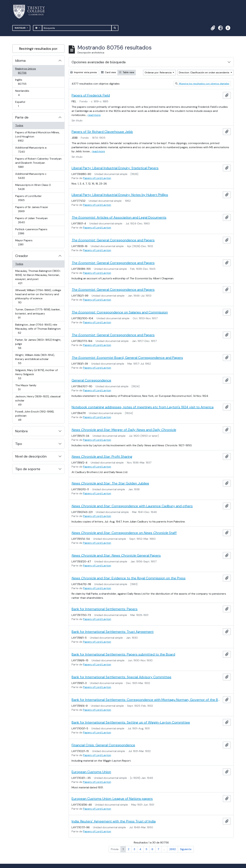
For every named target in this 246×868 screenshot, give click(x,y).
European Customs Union (91, 772)
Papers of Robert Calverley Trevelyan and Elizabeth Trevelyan (38, 163)
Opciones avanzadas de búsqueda (99, 62)
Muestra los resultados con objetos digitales (202, 84)
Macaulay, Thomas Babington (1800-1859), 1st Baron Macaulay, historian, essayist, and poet (38, 277)
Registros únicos (27, 71)
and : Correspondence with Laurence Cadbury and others (132, 506)
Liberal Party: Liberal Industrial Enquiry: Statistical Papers (115, 168)
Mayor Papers (25, 242)
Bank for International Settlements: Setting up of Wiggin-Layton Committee (131, 722)
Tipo (19, 444)
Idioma (20, 61)
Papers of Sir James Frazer (32, 209)
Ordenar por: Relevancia (158, 72)
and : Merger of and (124, 430)
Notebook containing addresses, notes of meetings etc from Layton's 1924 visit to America (143, 407)
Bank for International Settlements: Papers (105, 609)
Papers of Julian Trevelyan (31, 220)
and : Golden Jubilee (110, 483)
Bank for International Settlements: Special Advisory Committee (121, 677)
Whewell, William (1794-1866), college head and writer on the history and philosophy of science (38, 296)
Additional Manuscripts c (31, 176)
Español (23, 104)
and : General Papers (116, 555)
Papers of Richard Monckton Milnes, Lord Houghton (37, 137)
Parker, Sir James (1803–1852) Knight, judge (38, 344)
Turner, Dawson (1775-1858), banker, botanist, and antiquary (38, 314)
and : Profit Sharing (102, 457)
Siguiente (186, 849)
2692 (173, 849)
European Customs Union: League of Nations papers (112, 799)
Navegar (20, 28)
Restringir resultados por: (39, 49)
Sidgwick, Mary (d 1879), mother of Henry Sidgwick (36, 374)
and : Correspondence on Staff (124, 533)
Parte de (22, 117)
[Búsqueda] (77, 28)
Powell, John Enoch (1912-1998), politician (35, 416)
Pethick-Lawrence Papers (31, 231)
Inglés (27, 82)
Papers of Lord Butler (28, 198)
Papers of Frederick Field (91, 95)
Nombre (22, 431)
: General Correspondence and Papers (113, 240)
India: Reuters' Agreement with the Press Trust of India (114, 821)
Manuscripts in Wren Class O (33, 187)
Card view (109, 72)
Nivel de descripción (31, 456)
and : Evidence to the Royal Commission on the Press (129, 578)
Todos (19, 125)
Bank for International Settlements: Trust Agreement (113, 632)
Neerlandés (24, 93)
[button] (213, 28)
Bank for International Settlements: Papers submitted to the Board (123, 654)
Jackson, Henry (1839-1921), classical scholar (38, 400)
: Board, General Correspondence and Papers (127, 358)
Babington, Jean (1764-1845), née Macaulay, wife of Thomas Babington (38, 329)
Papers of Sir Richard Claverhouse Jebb (102, 132)
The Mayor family (26, 387)
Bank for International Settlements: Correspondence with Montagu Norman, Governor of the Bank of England (146, 700)
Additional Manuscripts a (31, 150)
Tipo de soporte (28, 469)
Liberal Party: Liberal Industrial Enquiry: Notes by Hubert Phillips (120, 195)
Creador (22, 256)
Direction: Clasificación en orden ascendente (204, 72)
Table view (127, 72)
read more (94, 115)
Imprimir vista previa (83, 72)
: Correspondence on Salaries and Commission (120, 312)
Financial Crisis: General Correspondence (103, 745)
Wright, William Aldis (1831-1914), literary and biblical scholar (35, 359)
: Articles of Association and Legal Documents (119, 217)
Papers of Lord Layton (97, 178)
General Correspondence (91, 380)
